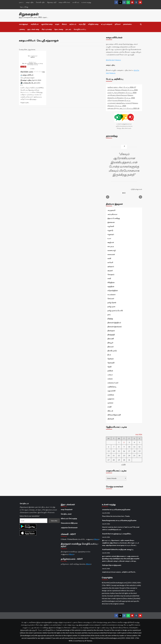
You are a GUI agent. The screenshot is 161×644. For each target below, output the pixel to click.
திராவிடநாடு (112, 351)
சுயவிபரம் (76, 2)
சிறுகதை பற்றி (52, 2)
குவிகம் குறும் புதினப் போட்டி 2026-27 (122, 87)
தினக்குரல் (111, 331)
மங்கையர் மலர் (113, 383)
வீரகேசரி (111, 419)
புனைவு (22, 29)
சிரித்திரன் (111, 282)
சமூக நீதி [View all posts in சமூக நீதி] (23, 67)
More (96, 539)
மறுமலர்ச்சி (111, 391)
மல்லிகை (111, 395)
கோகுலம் (111, 274)
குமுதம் (110, 270)
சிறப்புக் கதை (47, 29)
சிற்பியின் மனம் (32, 72)
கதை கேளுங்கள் (67, 509)
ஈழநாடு (110, 230)
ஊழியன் (111, 242)
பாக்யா (110, 375)
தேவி (109, 367)
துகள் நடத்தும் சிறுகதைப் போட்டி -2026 (122, 92)
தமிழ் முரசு (111, 307)
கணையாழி (112, 250)
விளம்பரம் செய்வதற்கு (69, 518)
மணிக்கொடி (112, 387)
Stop (125, 193)
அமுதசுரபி (111, 210)
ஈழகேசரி (111, 226)
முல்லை (110, 403)
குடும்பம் (73, 24)
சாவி (109, 278)
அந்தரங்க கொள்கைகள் (69, 527)
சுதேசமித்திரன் (113, 290)
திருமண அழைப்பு (127, 549)
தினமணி (111, 339)
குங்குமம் (111, 266)
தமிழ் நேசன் (112, 303)
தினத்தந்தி (111, 335)
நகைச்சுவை (127, 24)
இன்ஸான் (111, 222)
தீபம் (109, 355)
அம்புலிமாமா (112, 214)
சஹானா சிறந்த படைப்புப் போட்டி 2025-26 (123, 108)
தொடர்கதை (59, 29)
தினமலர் (111, 347)
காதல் (57, 24)
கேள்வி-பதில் (40, 2)
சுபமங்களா (112, 294)
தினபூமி (110, 343)
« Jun (123, 464)
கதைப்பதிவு (30, 2)
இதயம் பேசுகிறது (114, 218)
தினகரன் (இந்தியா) (114, 323)
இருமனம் (118, 565)
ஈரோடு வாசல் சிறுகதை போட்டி (119, 100)
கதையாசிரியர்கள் (64, 2)
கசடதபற (111, 246)
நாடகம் (68, 29)
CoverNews (78, 641)
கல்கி (109, 258)
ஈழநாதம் (111, 234)
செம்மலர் (111, 299)
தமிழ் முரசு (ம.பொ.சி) (115, 311)
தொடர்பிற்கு (24, 7)
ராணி (109, 407)
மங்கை (110, 379)
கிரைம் (64, 24)
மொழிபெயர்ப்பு (80, 29)
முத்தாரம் (111, 399)
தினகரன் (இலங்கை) (115, 327)
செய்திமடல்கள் (66, 514)
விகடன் (110, 411)
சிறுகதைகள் (29, 14)
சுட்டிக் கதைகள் (107, 24)
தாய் (109, 315)
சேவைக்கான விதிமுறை (69, 523)
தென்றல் (111, 359)
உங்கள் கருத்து (86, 2)
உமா (109, 238)
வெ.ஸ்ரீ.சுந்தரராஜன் (27, 77)
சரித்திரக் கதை (93, 24)
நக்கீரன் (110, 371)
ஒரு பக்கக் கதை (33, 29)
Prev (108, 197)
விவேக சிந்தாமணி (114, 415)
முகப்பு (21, 2)
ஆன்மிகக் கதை (47, 24)
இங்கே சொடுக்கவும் (113, 60)
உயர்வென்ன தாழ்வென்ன (121, 509)
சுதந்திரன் (111, 286)
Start (123, 193)
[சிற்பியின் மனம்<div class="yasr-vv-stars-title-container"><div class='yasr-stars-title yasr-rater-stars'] (33, 60)
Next (140, 197)
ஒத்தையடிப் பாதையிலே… (122, 534)
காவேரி (110, 262)
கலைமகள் (111, 254)
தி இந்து (110, 319)
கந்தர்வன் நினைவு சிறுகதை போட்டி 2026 (123, 90)
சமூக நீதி (82, 24)
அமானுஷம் (23, 24)
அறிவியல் (35, 24)
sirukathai (106, 509)
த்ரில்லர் (118, 24)
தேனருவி (111, 363)
